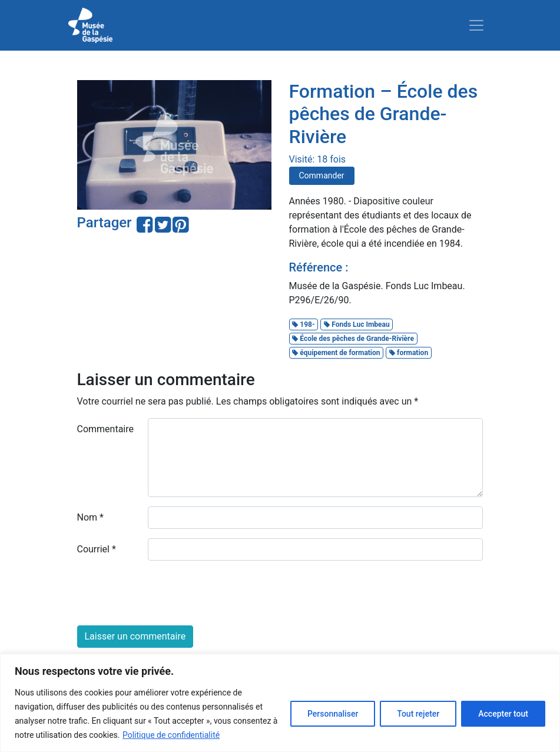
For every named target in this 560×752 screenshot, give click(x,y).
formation (409, 353)
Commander (322, 175)
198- (303, 324)
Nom (90, 517)
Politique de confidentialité (171, 735)
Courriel (97, 549)
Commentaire (106, 429)
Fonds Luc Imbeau (357, 324)
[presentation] (167, 593)
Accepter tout (503, 714)
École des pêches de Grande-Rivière (353, 339)
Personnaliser (333, 714)
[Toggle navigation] (476, 25)
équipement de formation (336, 353)
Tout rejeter (418, 714)
